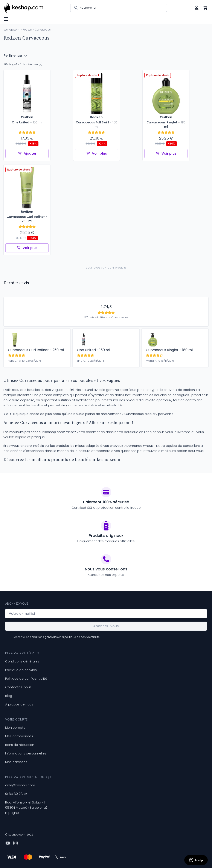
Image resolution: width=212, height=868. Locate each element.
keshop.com (11, 30)
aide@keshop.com (20, 785)
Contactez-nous (18, 687)
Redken (27, 30)
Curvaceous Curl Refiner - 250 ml (36, 350)
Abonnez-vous (106, 626)
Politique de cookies (21, 670)
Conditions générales (22, 661)
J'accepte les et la (56, 637)
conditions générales (44, 637)
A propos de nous (19, 704)
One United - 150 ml (93, 350)
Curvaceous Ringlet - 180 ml (169, 350)
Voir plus (96, 153)
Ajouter (27, 153)
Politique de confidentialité (26, 678)
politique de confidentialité (82, 637)
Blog (9, 696)
